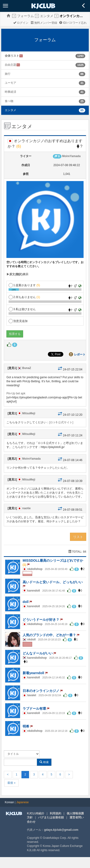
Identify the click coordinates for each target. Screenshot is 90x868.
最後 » (11, 783)
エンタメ (47, 16)
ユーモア (10, 83)
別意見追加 (18, 321)
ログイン (21, 23)
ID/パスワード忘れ (73, 23)
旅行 (8, 74)
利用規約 (55, 813)
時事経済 (10, 92)
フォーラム (25, 16)
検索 (44, 762)
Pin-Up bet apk (16, 393)
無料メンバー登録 (44, 23)
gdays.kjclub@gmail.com (61, 830)
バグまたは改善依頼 (51, 817)
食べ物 (9, 101)
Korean (9, 802)
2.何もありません (24, 297)
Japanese (23, 802)
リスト (78, 537)
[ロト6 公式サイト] (61, 422)
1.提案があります (24, 285)
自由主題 (12, 65)
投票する (15, 334)
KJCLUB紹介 (36, 813)
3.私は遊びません (22, 309)
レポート (80, 355)
